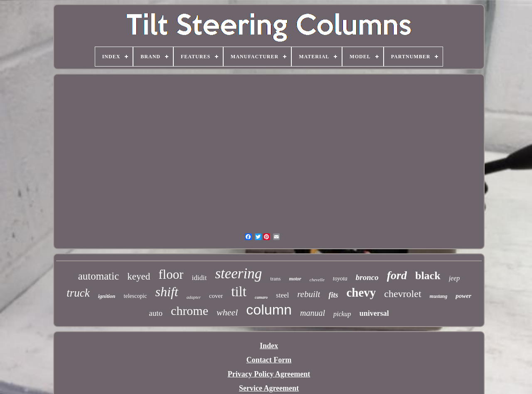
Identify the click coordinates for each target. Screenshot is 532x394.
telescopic (135, 296)
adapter (194, 297)
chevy (361, 292)
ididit (199, 278)
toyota (340, 279)
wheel (227, 312)
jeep (454, 278)
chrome (190, 311)
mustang (439, 296)
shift (167, 292)
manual (313, 313)
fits (333, 295)
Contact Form (269, 360)
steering (238, 274)
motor (295, 279)
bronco (367, 277)
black (428, 276)
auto (156, 313)
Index (269, 346)
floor (171, 274)
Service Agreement (269, 388)
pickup (342, 314)
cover (216, 296)
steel (282, 295)
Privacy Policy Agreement (269, 374)
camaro (261, 297)
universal (374, 313)
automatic (99, 276)
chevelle (317, 280)
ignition (107, 296)
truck (78, 293)
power (463, 296)
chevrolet (403, 294)
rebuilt (309, 294)
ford (397, 275)
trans (275, 279)
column (269, 310)
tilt (239, 292)
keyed (139, 276)
